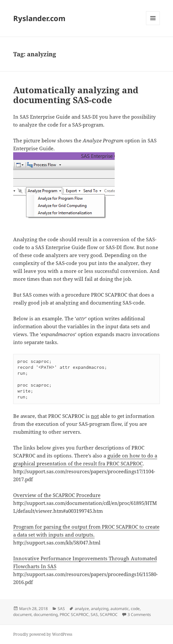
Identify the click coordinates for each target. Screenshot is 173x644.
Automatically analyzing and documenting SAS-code (76, 95)
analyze (82, 609)
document (22, 615)
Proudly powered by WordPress (43, 634)
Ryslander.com (39, 18)
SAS (61, 609)
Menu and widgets (153, 25)
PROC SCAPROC (74, 615)
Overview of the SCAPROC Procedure (57, 495)
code (135, 609)
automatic (120, 609)
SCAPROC (109, 615)
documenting (46, 615)
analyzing (100, 609)
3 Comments (139, 615)
